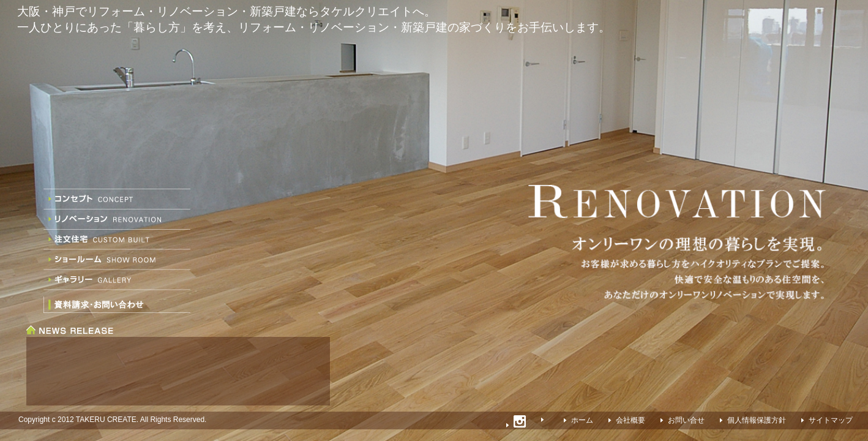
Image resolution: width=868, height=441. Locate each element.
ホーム (582, 420)
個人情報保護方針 (757, 420)
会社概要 (630, 420)
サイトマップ (831, 420)
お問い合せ (686, 420)
